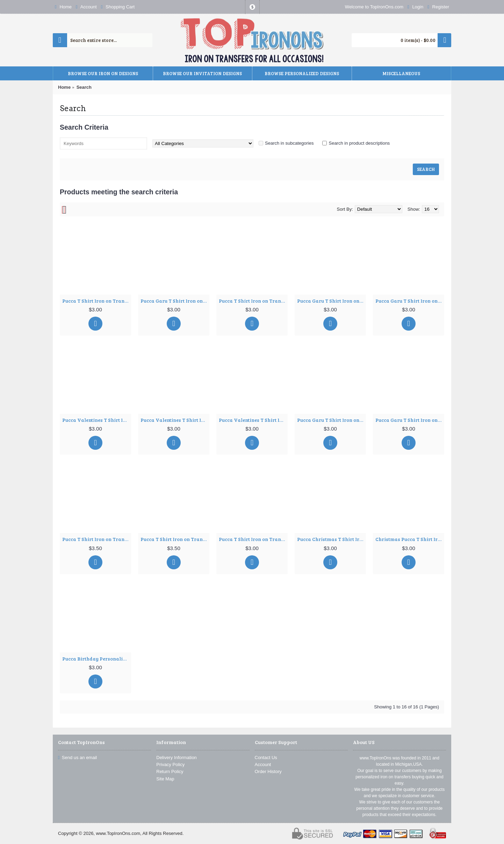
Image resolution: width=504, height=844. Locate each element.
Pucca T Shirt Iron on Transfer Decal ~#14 (253, 539)
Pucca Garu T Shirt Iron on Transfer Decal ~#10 (410, 420)
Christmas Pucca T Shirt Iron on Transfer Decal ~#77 (410, 539)
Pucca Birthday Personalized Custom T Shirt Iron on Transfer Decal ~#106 (97, 659)
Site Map (165, 779)
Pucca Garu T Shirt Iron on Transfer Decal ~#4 (332, 301)
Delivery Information (177, 758)
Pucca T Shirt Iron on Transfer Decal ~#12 (175, 539)
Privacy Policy (170, 764)
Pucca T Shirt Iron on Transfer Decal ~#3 (253, 301)
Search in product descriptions (359, 143)
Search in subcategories (289, 143)
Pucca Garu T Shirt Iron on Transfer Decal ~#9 (332, 420)
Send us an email (77, 758)
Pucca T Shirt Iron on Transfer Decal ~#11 (97, 539)
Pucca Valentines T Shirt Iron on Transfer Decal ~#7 (175, 420)
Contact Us (266, 758)
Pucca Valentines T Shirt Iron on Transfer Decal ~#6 (97, 420)
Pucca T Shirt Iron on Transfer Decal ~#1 (97, 301)
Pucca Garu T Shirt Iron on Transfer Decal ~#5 (410, 301)
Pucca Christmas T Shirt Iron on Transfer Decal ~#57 (332, 539)
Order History (268, 771)
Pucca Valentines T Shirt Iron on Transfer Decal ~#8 (253, 420)
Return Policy (170, 771)
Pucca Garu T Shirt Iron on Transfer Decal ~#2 (175, 301)
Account (263, 764)
